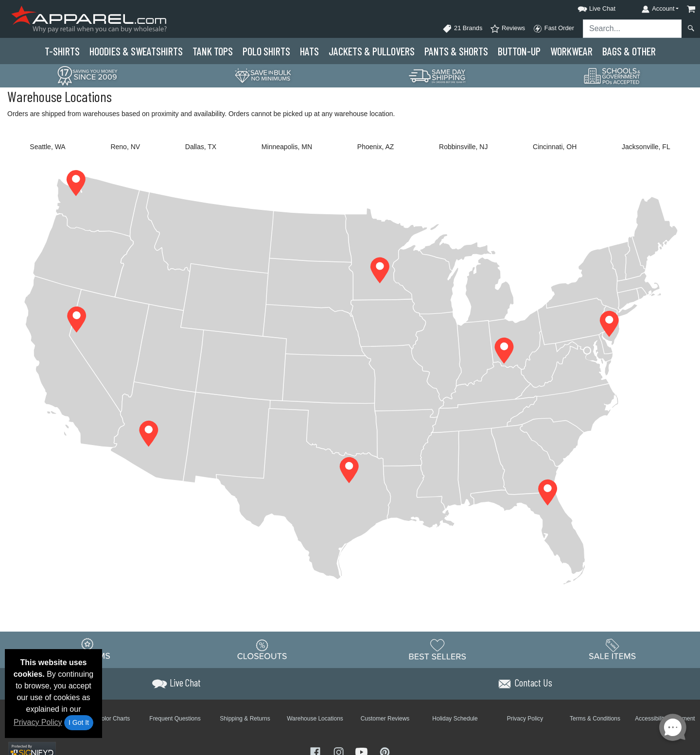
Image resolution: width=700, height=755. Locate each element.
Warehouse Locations (315, 719)
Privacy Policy (38, 722)
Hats (309, 51)
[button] (588, 7)
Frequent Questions (175, 719)
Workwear (571, 51)
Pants (456, 51)
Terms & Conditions (595, 719)
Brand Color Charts (105, 719)
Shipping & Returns (245, 719)
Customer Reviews (385, 719)
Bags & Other (629, 51)
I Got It (79, 722)
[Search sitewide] (632, 29)
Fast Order (553, 29)
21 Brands (462, 29)
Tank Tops (213, 51)
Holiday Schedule (455, 719)
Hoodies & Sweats (136, 51)
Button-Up (519, 51)
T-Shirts (62, 51)
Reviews (507, 29)
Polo (266, 51)
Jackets (372, 51)
